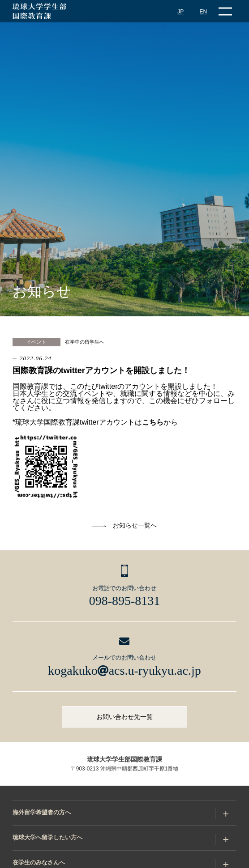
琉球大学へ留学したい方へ (47, 837)
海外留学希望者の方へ (42, 812)
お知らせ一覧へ (135, 525)
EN (204, 12)
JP (180, 12)
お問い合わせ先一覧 (124, 717)
